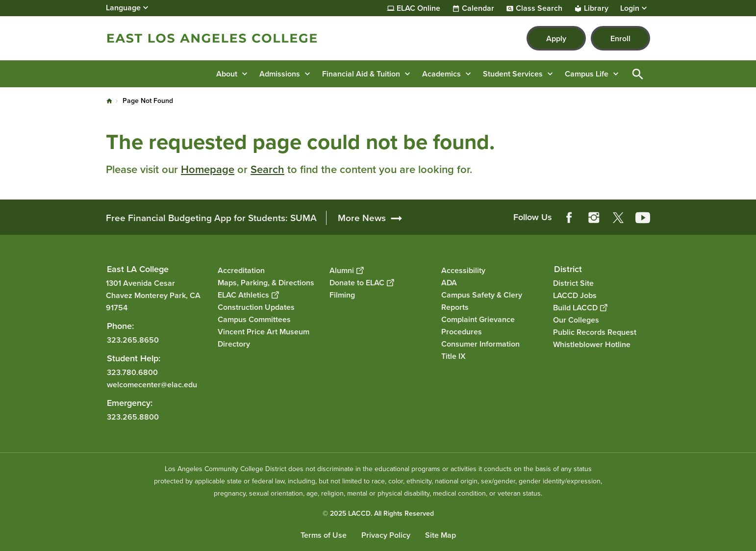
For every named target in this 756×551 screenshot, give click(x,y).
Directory (234, 344)
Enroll (620, 38)
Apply (556, 38)
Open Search (638, 74)
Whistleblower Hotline (592, 344)
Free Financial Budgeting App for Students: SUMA (211, 218)
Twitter (618, 218)
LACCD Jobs (575, 295)
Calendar (478, 8)
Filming (342, 295)
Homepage (208, 169)
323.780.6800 (132, 372)
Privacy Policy (386, 535)
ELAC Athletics (248, 295)
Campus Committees (254, 319)
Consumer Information (480, 344)
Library (596, 8)
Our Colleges (576, 320)
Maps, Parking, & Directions (266, 283)
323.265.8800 (133, 417)
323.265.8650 (133, 340)
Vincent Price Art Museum (264, 332)
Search (267, 169)
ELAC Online (418, 8)
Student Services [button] (513, 74)
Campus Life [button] (587, 74)
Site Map (441, 535)
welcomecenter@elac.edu (152, 385)
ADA (449, 283)
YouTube (643, 218)
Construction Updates (256, 307)
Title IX (454, 356)
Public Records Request (595, 332)
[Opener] (746, 214)
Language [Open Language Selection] (123, 8)
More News (362, 218)
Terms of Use (324, 535)
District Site (573, 283)
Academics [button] (441, 74)
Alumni (346, 270)
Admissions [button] (280, 74)
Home (109, 101)
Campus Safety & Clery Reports (482, 301)
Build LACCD (580, 308)
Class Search (539, 8)
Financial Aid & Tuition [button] (361, 74)
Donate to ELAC (362, 283)
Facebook (569, 218)
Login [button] (630, 8)
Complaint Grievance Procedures (478, 326)
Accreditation (241, 270)
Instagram (594, 218)
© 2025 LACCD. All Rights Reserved (378, 513)
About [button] (227, 74)
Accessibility (463, 270)
